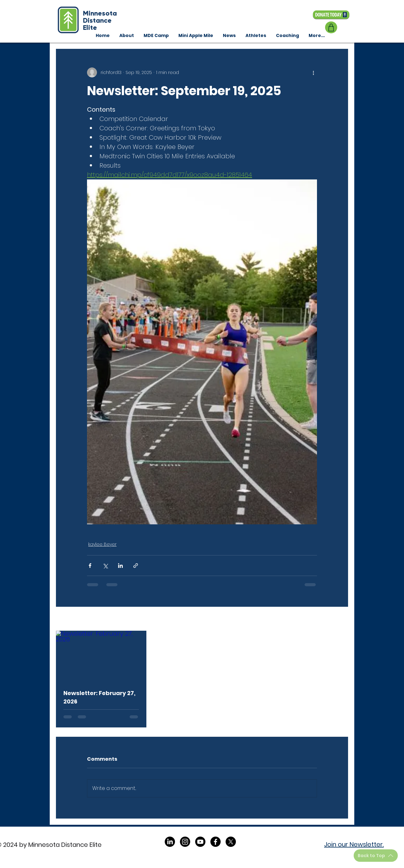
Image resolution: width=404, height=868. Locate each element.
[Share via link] (136, 566)
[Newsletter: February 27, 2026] (101, 656)
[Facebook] (216, 842)
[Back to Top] (376, 856)
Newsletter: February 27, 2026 (99, 697)
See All (341, 619)
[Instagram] (185, 842)
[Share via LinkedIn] (120, 566)
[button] (287, 35)
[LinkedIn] (170, 842)
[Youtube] (200, 842)
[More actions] (313, 72)
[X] (231, 842)
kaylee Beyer (102, 544)
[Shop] (331, 27)
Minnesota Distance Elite (100, 20)
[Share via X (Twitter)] (105, 566)
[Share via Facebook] (90, 566)
